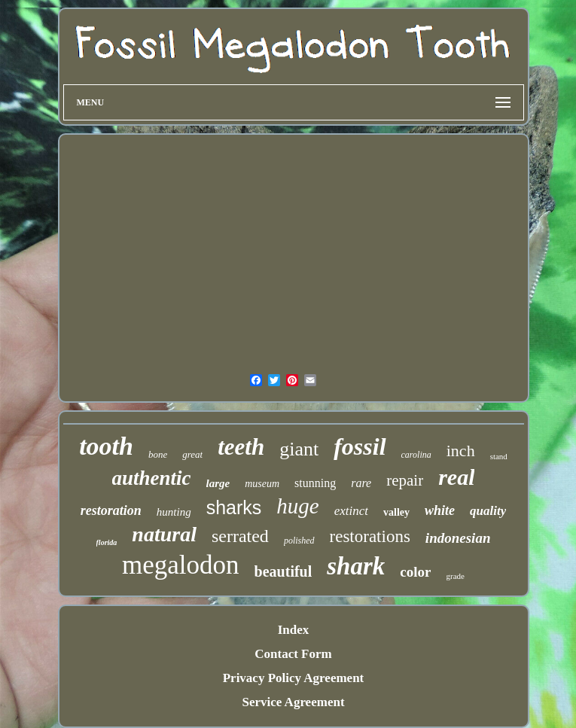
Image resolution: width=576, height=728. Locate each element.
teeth (241, 447)
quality (488, 511)
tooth (106, 446)
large (218, 483)
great (192, 454)
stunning (315, 483)
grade (455, 576)
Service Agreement (293, 702)
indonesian (458, 538)
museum (262, 484)
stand (499, 456)
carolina (416, 455)
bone (158, 454)
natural (164, 534)
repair (405, 480)
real (456, 477)
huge (297, 506)
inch (461, 451)
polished (299, 541)
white (440, 510)
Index (294, 630)
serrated (240, 536)
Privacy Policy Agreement (294, 678)
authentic (152, 478)
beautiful (283, 571)
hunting (174, 512)
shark (356, 566)
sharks (234, 507)
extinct (351, 511)
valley (396, 512)
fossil (360, 446)
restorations (370, 536)
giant (299, 449)
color (415, 572)
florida (107, 542)
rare (361, 483)
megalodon (181, 565)
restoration (111, 510)
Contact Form (293, 654)
